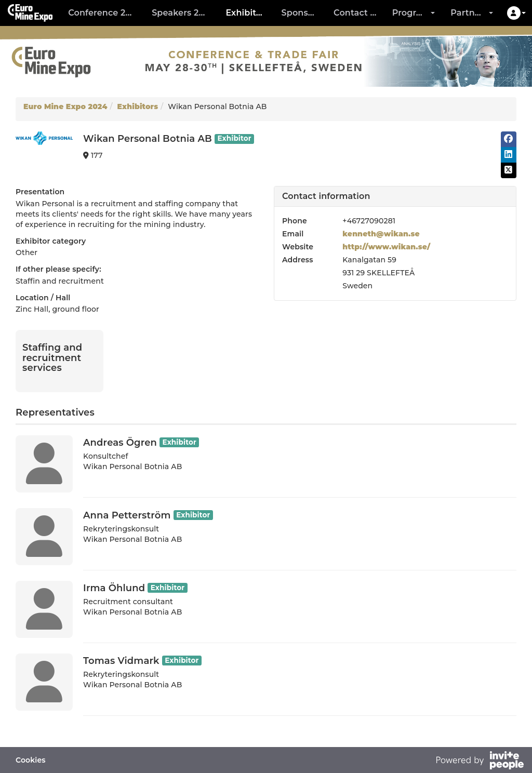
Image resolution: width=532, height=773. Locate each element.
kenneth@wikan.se (381, 234)
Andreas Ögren (120, 443)
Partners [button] (472, 13)
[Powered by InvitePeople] (480, 762)
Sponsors (302, 13)
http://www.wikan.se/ (386, 247)
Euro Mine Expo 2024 (65, 106)
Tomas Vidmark (121, 661)
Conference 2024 (105, 13)
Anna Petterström (127, 515)
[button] (516, 13)
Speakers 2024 (183, 13)
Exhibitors (247, 13)
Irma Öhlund (114, 588)
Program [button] (414, 13)
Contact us (357, 13)
